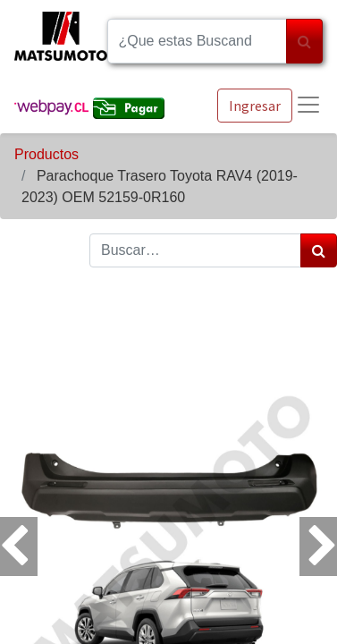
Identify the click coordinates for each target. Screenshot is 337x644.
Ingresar (255, 106)
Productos (46, 154)
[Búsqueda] (304, 41)
